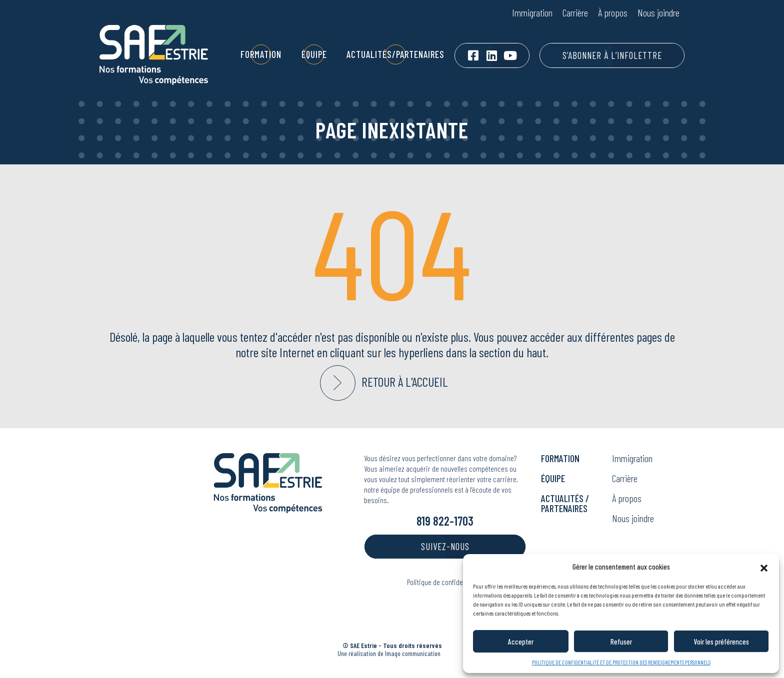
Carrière (575, 12)
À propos (613, 12)
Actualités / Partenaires (565, 503)
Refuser (621, 642)
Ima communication (413, 653)
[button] (764, 567)
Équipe (314, 55)
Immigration (532, 12)
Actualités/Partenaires (395, 55)
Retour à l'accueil (405, 382)
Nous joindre (658, 12)
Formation (261, 55)
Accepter (521, 642)
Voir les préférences (721, 642)
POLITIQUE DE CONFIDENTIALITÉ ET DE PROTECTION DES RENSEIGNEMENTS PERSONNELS (621, 662)
